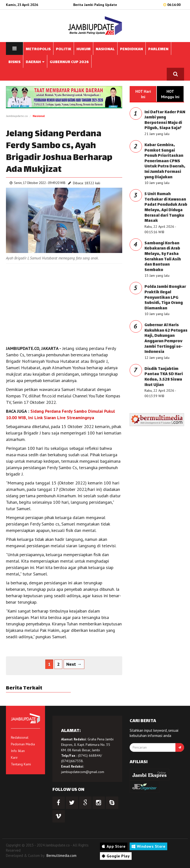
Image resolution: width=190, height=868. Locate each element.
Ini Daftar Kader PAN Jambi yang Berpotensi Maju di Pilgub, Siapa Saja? (165, 120)
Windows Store (148, 846)
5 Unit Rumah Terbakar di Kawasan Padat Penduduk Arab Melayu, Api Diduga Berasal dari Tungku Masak (166, 208)
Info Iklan (18, 751)
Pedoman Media (23, 744)
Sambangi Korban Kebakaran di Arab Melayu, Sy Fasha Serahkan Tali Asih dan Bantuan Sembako (163, 257)
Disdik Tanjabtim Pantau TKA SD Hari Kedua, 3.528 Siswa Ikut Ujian (164, 377)
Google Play (116, 856)
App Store (114, 846)
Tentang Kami (21, 764)
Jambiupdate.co (17, 116)
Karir (14, 757)
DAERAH (35, 62)
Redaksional (20, 737)
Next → (74, 664)
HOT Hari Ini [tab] (143, 94)
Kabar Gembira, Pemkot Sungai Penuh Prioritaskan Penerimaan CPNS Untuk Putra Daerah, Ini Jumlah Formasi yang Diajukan (165, 161)
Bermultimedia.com (61, 856)
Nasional (39, 116)
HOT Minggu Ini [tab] (170, 94)
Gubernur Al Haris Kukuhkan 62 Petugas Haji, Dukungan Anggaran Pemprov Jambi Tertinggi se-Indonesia (166, 339)
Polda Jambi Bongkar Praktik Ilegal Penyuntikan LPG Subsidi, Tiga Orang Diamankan (165, 298)
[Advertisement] (64, 303)
